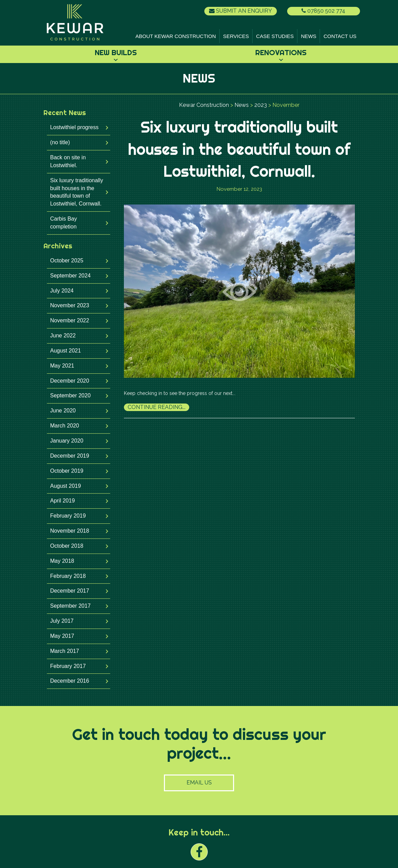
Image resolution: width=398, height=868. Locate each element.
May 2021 (62, 366)
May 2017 (62, 636)
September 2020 (70, 395)
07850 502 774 (323, 11)
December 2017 (70, 591)
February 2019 (68, 516)
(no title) (60, 142)
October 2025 (67, 261)
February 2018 (68, 576)
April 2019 (63, 501)
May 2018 (62, 561)
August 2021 (66, 351)
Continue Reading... (157, 407)
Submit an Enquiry (241, 11)
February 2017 (68, 666)
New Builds (116, 52)
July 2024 (62, 291)
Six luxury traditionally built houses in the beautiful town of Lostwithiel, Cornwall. (77, 192)
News (309, 36)
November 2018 (70, 531)
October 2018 (67, 546)
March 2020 (65, 426)
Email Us (199, 783)
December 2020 (70, 381)
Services (236, 36)
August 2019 (66, 486)
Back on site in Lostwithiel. (68, 161)
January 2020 (67, 441)
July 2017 (62, 621)
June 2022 (63, 336)
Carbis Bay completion (64, 223)
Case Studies (275, 36)
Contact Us (340, 36)
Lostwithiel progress (74, 127)
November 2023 (70, 305)
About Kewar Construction (176, 36)
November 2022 (70, 320)
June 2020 (63, 411)
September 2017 (70, 606)
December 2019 (70, 456)
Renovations (281, 52)
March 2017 (65, 651)
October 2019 (67, 471)
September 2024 (70, 276)
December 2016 (70, 681)
